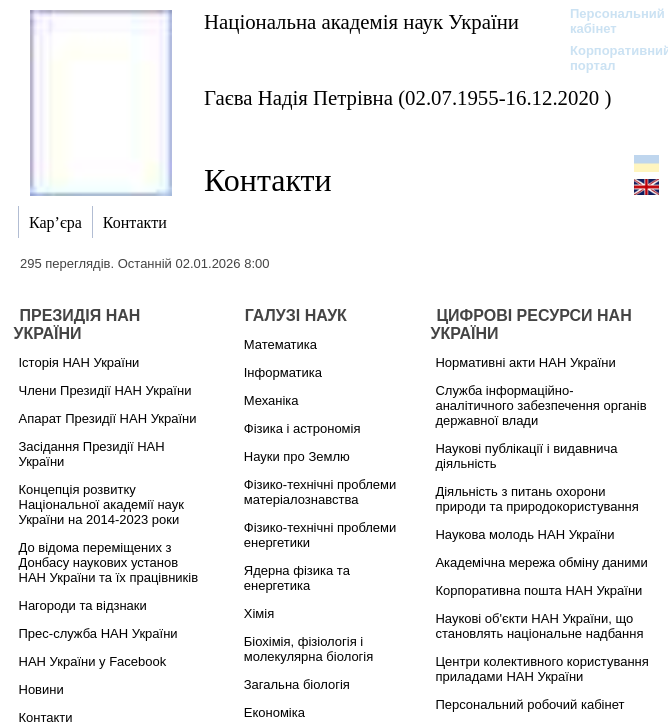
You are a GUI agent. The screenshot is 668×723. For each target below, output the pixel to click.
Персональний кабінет (607, 21)
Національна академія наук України (361, 21)
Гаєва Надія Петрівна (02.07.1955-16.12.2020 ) (407, 97)
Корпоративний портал (607, 58)
